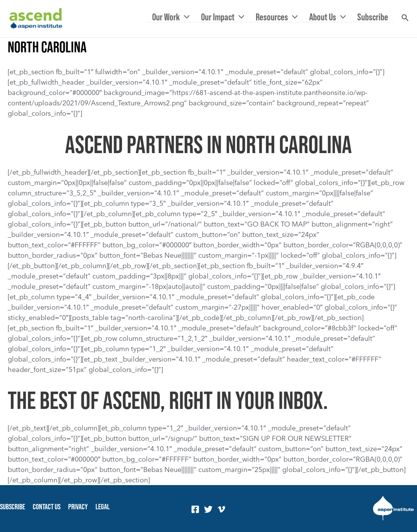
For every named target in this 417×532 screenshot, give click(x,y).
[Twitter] (208, 509)
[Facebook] (195, 509)
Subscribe (13, 507)
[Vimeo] (221, 509)
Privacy (78, 507)
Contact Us (47, 507)
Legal (103, 507)
